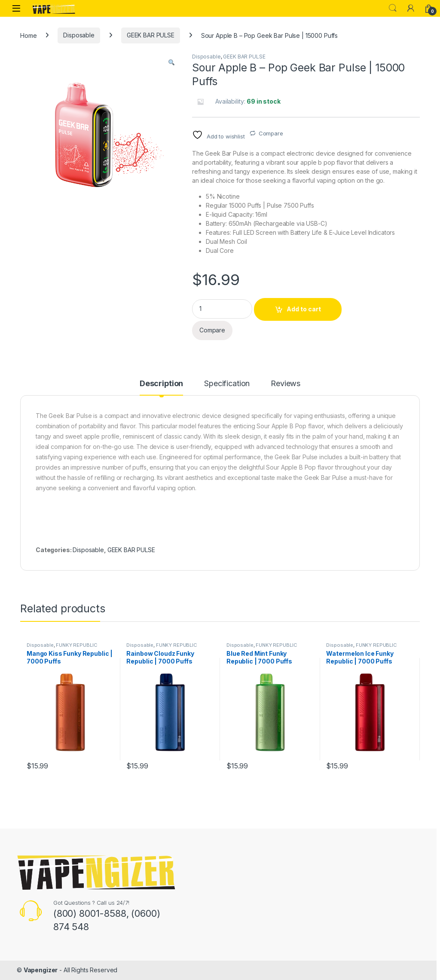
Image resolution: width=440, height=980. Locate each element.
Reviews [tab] (286, 384)
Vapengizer (41, 970)
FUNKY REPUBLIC (76, 645)
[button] (171, 62)
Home (28, 35)
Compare (271, 133)
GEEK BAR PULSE (151, 35)
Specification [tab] (227, 384)
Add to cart (304, 309)
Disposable (79, 35)
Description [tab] (161, 384)
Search (393, 8)
